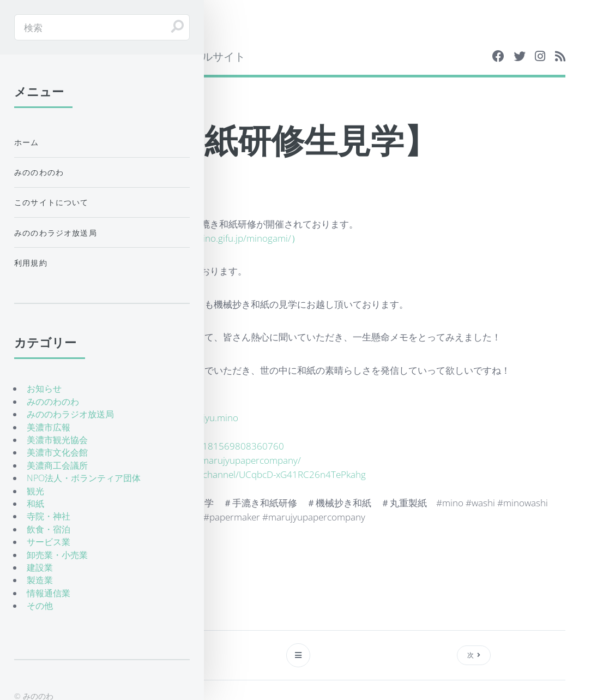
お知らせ (44, 388)
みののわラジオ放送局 (56, 233)
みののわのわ (39, 172)
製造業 (40, 580)
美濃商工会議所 (57, 465)
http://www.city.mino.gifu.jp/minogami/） (215, 238)
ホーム (27, 142)
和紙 (35, 504)
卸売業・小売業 (57, 555)
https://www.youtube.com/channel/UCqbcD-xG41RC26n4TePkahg (229, 474)
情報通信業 (49, 593)
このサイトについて (52, 202)
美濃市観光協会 (57, 440)
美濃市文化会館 (57, 452)
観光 (35, 491)
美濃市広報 (49, 427)
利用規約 (31, 263)
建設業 (40, 567)
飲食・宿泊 (49, 529)
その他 (40, 606)
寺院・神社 (49, 516)
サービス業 (49, 542)
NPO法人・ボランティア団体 (84, 478)
